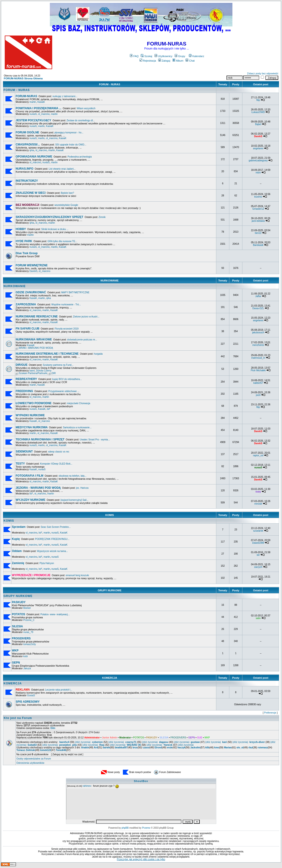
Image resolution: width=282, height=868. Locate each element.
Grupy (180, 56)
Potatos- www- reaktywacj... (55, 614)
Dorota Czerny (44, 371)
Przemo (146, 828)
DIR (54, 373)
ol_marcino (44, 114)
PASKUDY (19, 602)
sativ (258, 618)
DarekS (33, 271)
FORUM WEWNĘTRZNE (32, 265)
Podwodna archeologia (80, 157)
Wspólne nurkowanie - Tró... (66, 305)
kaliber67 (258, 383)
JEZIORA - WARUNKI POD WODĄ (38, 488)
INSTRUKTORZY (27, 181)
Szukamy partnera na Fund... (58, 365)
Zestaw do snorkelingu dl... (81, 120)
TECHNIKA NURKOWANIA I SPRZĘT (40, 439)
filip (258, 100)
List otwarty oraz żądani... (62, 169)
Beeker (27, 608)
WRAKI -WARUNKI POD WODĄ (36, 348)
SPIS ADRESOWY (28, 702)
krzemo (258, 197)
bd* (49, 409)
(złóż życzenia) (83, 742)
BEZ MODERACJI (27, 205)
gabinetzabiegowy (258, 160)
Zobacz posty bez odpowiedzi (263, 74)
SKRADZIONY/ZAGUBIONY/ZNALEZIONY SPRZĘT (49, 217)
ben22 (258, 233)
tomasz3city (30, 644)
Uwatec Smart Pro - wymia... (95, 440)
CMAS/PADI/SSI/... (28, 145)
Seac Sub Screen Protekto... (56, 527)
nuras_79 (28, 632)
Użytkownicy (163, 56)
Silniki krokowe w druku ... (55, 229)
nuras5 (33, 114)
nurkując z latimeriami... (65, 96)
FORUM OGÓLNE (27, 132)
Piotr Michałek (258, 370)
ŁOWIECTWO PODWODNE (34, 403)
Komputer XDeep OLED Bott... (56, 464)
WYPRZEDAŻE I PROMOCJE (31, 575)
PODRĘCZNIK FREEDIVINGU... (52, 539)
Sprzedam (19, 527)
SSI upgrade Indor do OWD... (71, 145)
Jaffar (258, 296)
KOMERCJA (110, 678)
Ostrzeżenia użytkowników (30, 763)
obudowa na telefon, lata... (72, 476)
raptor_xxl (258, 455)
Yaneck (168, 745)
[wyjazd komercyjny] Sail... (75, 500)
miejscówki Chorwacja (79, 403)
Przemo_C (29, 620)
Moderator (125, 738)
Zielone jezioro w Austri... (86, 317)
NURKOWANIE (110, 280)
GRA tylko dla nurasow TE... (62, 241)
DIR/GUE (22, 365)
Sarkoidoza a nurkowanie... (77, 427)
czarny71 (131, 742)
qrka (32, 150)
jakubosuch (258, 332)
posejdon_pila (68, 745)
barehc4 (64, 742)
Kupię (16, 539)
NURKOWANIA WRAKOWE (34, 339)
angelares (258, 148)
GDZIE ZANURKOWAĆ (31, 292)
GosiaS (31, 695)
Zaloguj (164, 61)
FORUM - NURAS (109, 84)
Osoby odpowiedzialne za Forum (34, 759)
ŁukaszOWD (258, 112)
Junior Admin (110, 738)
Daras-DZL (258, 308)
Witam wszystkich (86, 108)
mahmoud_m (258, 358)
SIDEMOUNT (24, 452)
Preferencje (270, 713)
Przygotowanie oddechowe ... (64, 391)
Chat (190, 61)
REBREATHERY (26, 379)
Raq (102, 745)
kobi (25, 656)
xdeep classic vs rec (58, 452)
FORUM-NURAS (26, 96)
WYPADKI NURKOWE (30, 415)
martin (33, 102)
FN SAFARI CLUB (28, 329)
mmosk (258, 504)
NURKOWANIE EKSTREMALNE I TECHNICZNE (47, 354)
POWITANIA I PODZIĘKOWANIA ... (39, 108)
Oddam (17, 551)
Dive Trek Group (27, 253)
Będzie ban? (67, 193)
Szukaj (146, 56)
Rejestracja (148, 61)
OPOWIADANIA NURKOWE (34, 157)
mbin (258, 173)
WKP (15, 651)
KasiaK (41, 102)
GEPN (16, 663)
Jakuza (27, 668)
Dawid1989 (258, 543)
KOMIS (110, 515)
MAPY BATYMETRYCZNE (75, 292)
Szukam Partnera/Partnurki (33, 373)
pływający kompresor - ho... (69, 133)
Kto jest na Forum (18, 718)
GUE (200, 738)
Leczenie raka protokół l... (59, 690)
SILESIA (17, 626)
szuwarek (258, 531)
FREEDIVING (24, 391)
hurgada (98, 354)
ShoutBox (141, 781)
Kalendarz (196, 56)
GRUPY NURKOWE (110, 590)
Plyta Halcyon (47, 563)
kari (225, 742)
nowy (258, 492)
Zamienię (18, 563)
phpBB (125, 828)
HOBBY (21, 229)
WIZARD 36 (134, 745)
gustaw (195, 742)
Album (178, 61)
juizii (258, 395)
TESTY (20, 464)
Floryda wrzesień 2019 (67, 329)
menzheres (258, 345)
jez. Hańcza (82, 488)
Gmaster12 (258, 209)
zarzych (258, 567)
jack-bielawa (258, 221)
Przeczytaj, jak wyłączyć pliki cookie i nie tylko (141, 859)
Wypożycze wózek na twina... (53, 551)
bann (32, 371)
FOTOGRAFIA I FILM (30, 476)
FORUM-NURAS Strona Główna (23, 78)
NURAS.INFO (25, 169)
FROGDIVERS (21, 638)
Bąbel (258, 124)
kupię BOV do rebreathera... (67, 379)
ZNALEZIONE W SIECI (31, 193)
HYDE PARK (24, 241)
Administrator (92, 738)
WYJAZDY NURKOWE (30, 500)
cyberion (97, 742)
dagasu (164, 742)
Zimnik (102, 217)
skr (258, 555)
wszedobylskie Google (66, 205)
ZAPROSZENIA (26, 304)
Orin (53, 728)
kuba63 (32, 745)
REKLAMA (23, 690)
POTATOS (18, 614)
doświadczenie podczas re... (82, 340)
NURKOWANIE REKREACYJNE (37, 316)
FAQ (134, 56)
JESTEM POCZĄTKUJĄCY (33, 120)
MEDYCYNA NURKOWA (32, 427)
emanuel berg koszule (77, 575)
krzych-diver (257, 742)
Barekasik (258, 245)
